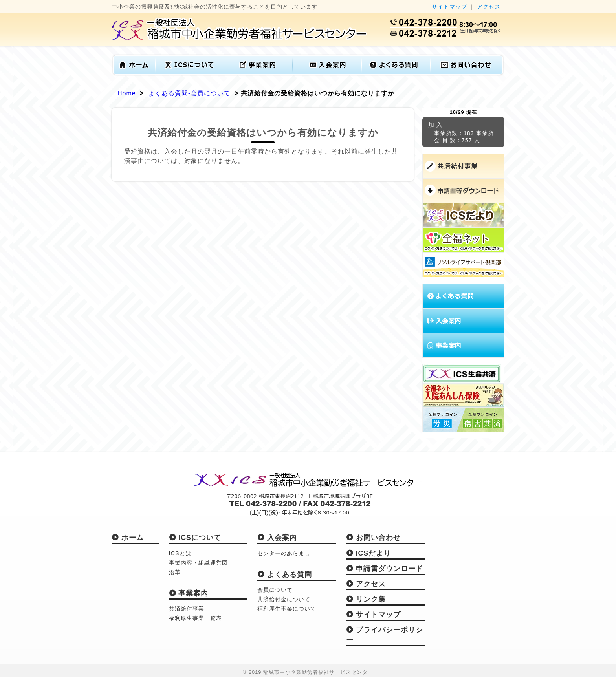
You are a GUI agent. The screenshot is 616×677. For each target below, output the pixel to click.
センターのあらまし (284, 553)
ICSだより (368, 553)
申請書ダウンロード (385, 569)
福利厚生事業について (287, 609)
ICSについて (195, 538)
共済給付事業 (187, 609)
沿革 (175, 572)
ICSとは (180, 553)
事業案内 (189, 593)
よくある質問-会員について (189, 93)
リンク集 (366, 599)
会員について (275, 590)
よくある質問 (285, 575)
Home (127, 93)
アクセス (489, 7)
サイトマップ (449, 7)
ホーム (128, 538)
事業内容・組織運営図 (198, 563)
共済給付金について (284, 599)
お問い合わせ (373, 538)
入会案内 (277, 538)
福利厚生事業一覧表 (195, 618)
